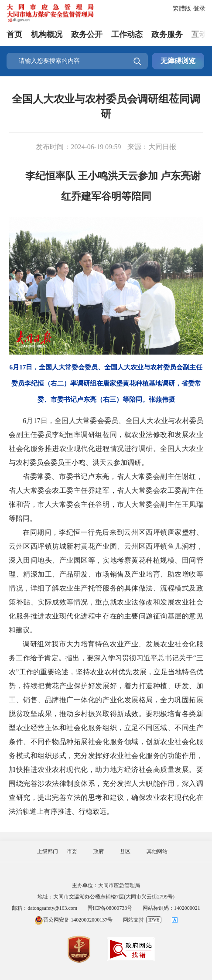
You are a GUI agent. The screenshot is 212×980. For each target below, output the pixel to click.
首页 (14, 34)
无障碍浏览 (178, 61)
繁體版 (182, 9)
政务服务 (167, 34)
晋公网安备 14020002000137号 (74, 920)
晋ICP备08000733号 (110, 908)
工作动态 (127, 34)
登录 (199, 9)
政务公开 (87, 34)
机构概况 (47, 34)
